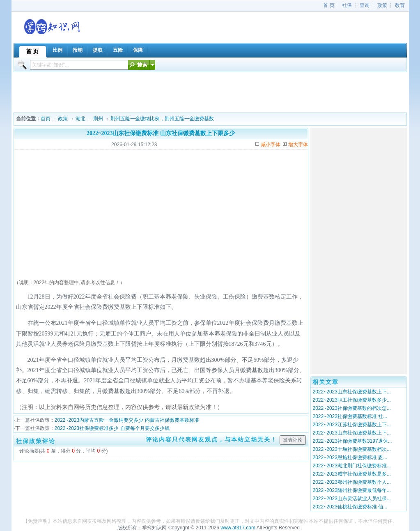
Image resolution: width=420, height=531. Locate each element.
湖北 (80, 119)
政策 (382, 5)
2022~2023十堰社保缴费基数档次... (352, 449)
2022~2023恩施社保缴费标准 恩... (350, 457)
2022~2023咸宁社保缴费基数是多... (352, 474)
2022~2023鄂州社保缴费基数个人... (352, 482)
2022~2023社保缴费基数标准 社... (350, 416)
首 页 (329, 5)
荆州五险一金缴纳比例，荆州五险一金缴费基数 (162, 119)
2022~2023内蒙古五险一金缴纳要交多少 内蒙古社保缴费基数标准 (127, 420)
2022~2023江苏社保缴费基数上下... (352, 425)
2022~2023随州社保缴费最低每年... (352, 490)
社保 (347, 5)
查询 (365, 5)
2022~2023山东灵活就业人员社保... (352, 499)
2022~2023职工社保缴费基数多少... (352, 400)
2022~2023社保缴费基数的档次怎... (352, 408)
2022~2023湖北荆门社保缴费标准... (352, 466)
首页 (46, 119)
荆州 (98, 119)
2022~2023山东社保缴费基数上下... (352, 392)
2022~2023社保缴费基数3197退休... (352, 441)
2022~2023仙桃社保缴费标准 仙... (350, 507)
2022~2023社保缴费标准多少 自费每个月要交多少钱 (112, 428)
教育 (400, 5)
